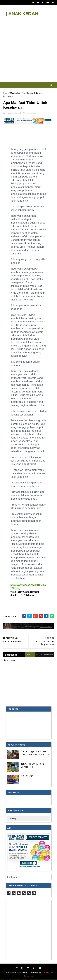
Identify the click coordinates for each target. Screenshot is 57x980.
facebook (48, 655)
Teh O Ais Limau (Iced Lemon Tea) (32, 766)
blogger (30, 655)
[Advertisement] (28, 50)
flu (28, 280)
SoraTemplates (21, 973)
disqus (39, 655)
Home (6, 93)
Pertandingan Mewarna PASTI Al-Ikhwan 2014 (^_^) (35, 753)
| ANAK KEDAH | (23, 14)
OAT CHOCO (28, 777)
